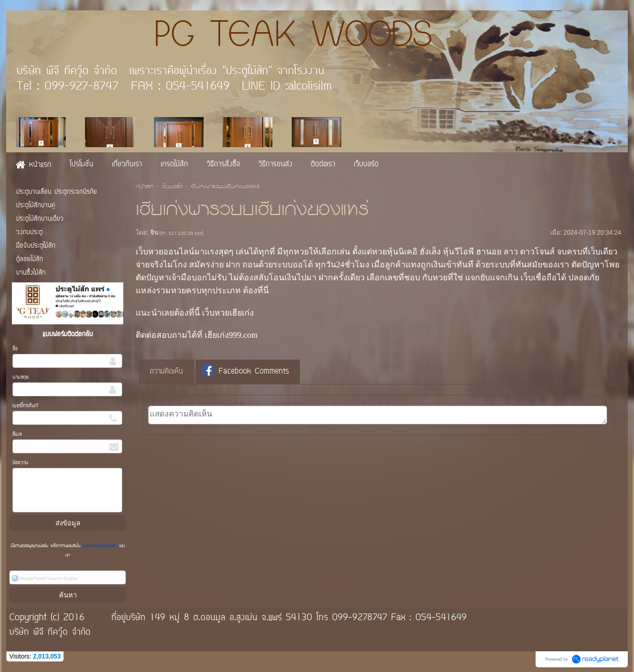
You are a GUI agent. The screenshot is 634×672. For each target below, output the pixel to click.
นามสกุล (20, 377)
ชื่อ (15, 349)
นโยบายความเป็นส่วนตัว (100, 546)
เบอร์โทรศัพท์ (25, 406)
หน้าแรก (145, 187)
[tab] (166, 372)
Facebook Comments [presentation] (245, 371)
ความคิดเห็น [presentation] (166, 372)
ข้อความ (20, 463)
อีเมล (17, 434)
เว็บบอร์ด (172, 187)
